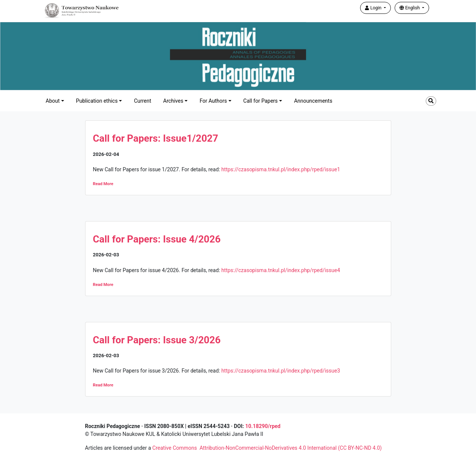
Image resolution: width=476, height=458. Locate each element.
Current (143, 101)
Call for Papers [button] (261, 101)
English (410, 8)
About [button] (53, 101)
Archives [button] (173, 101)
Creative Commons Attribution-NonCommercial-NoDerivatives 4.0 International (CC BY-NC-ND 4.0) (267, 448)
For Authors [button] (213, 101)
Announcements (313, 101)
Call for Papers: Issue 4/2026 (157, 239)
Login (374, 8)
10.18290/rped (263, 426)
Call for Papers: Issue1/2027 (156, 138)
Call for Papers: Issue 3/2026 (157, 340)
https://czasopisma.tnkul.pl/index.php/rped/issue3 (281, 371)
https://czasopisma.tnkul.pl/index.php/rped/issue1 (281, 169)
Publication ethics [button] (97, 101)
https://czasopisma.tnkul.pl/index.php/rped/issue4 (281, 270)
